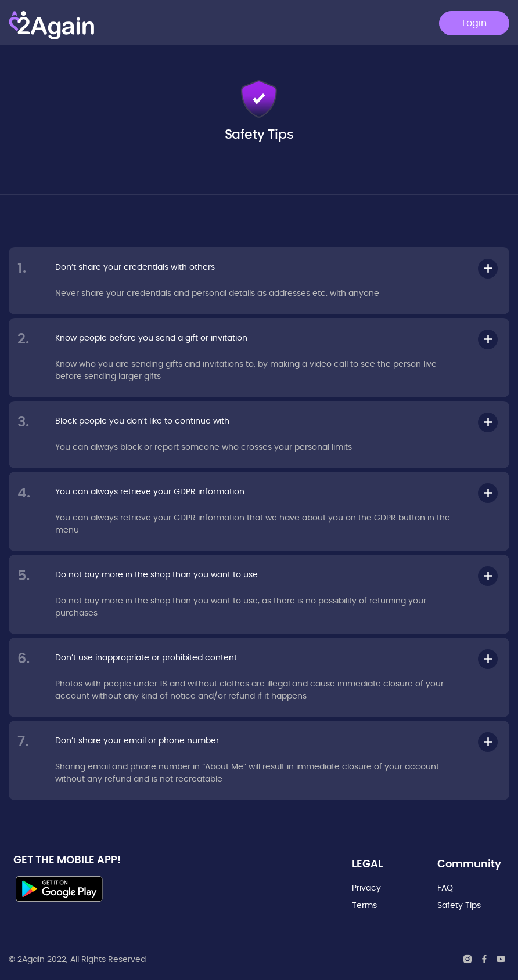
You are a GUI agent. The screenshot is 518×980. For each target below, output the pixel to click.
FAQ (445, 888)
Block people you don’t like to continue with (142, 421)
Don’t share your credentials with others (135, 267)
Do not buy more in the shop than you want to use (157, 575)
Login (474, 23)
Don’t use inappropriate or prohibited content (146, 658)
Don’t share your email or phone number (137, 741)
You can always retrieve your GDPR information (150, 492)
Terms (364, 906)
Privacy (366, 888)
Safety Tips (459, 906)
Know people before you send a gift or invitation (151, 338)
